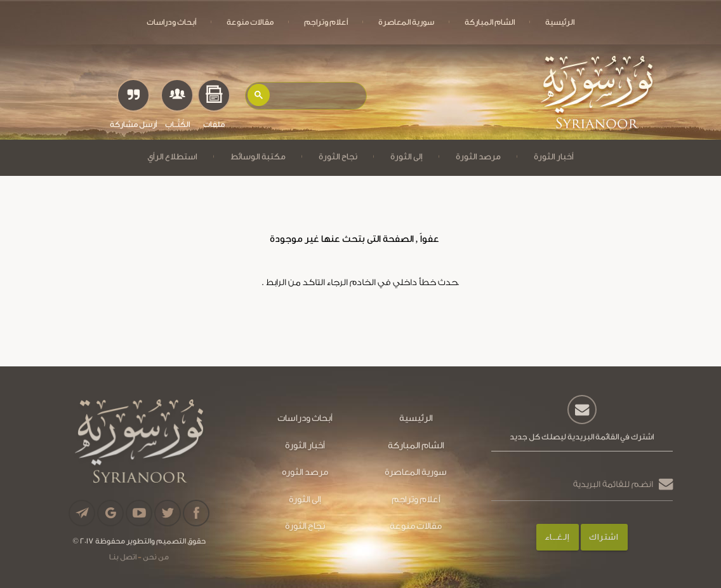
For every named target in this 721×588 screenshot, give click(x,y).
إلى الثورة (407, 157)
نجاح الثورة (338, 157)
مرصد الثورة (478, 157)
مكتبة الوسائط (258, 157)
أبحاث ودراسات (171, 22)
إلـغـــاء (557, 537)
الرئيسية (560, 22)
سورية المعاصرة (406, 22)
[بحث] (317, 92)
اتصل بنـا (123, 557)
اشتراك (604, 537)
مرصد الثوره (305, 472)
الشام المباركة (490, 22)
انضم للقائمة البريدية (613, 484)
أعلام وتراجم (326, 22)
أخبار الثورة (554, 157)
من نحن (155, 557)
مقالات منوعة (250, 22)
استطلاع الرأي (172, 157)
